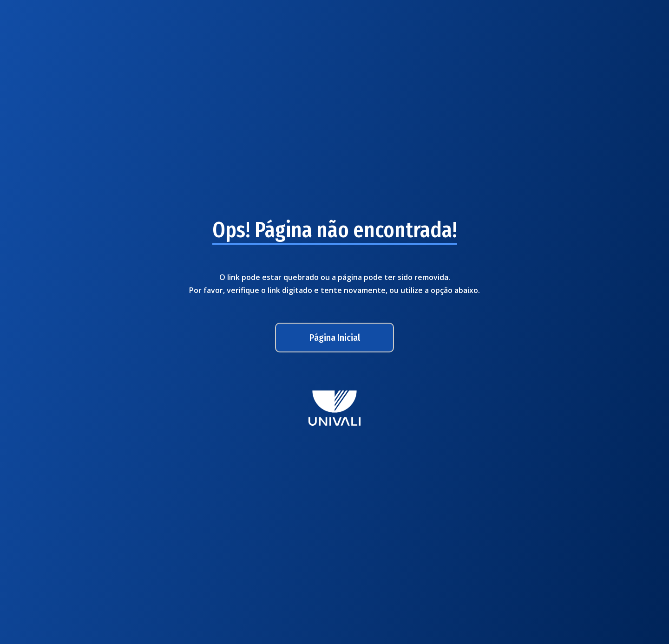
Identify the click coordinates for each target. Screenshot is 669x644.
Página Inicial (335, 338)
